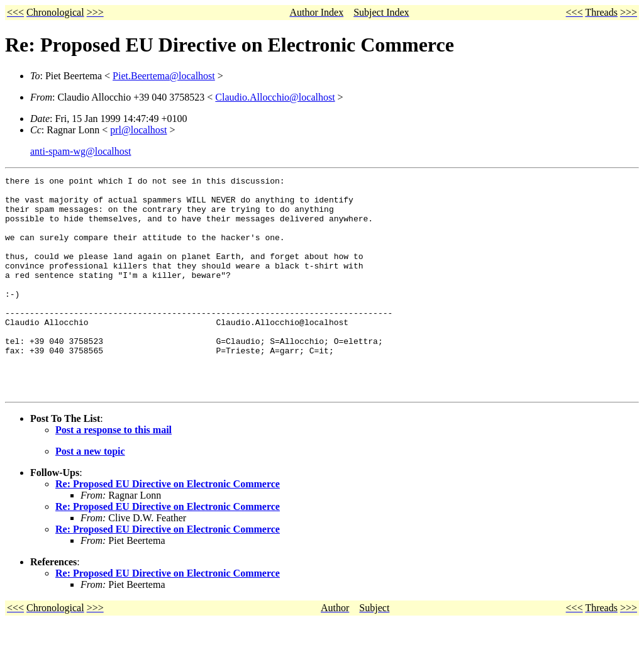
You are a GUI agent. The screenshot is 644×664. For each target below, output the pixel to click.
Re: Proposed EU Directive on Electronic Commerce (168, 527)
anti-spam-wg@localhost (80, 151)
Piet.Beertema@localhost (164, 76)
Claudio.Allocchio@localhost (275, 97)
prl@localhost (138, 130)
